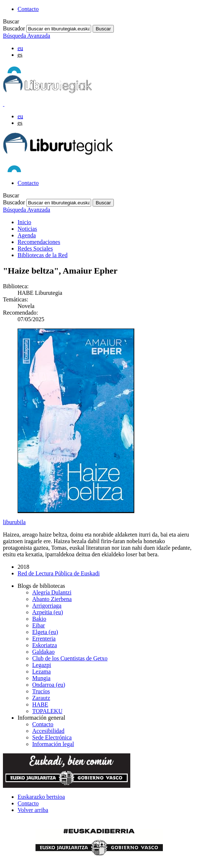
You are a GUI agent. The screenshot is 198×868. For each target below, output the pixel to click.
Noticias (27, 229)
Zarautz (41, 698)
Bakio (39, 619)
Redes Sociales (35, 248)
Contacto (28, 9)
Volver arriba (33, 810)
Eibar (39, 625)
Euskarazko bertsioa (41, 797)
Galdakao (43, 652)
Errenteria (44, 639)
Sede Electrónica (52, 737)
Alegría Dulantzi (52, 592)
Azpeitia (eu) (48, 612)
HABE (40, 704)
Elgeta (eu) (45, 632)
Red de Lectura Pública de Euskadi (59, 573)
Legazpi (42, 665)
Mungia (41, 678)
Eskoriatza (45, 645)
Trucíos (41, 691)
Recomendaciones (39, 242)
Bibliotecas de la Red (42, 255)
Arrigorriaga (47, 606)
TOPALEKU (47, 711)
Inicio (24, 222)
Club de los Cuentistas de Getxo (70, 658)
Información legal (53, 744)
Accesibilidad (48, 731)
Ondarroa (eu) (49, 685)
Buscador (14, 28)
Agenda (27, 235)
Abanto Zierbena (52, 599)
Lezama (42, 672)
